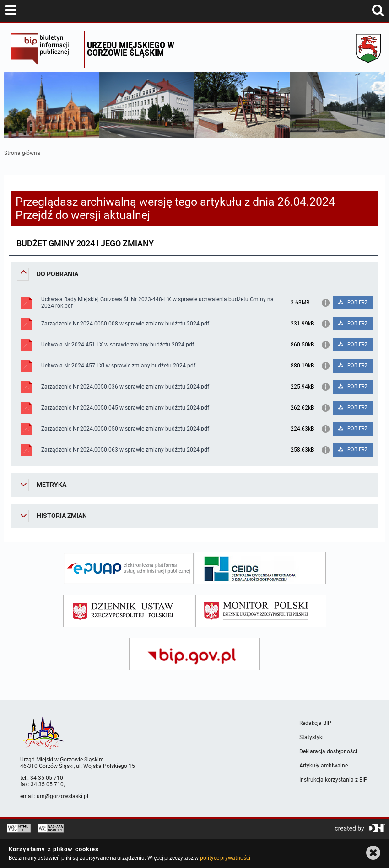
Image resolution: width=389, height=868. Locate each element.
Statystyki (311, 737)
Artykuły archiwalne (324, 766)
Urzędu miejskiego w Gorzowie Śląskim (131, 49)
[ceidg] (260, 568)
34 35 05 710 (47, 778)
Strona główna (22, 153)
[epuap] (129, 568)
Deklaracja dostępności (328, 751)
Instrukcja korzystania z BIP (333, 780)
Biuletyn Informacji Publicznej (45, 49)
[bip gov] (194, 654)
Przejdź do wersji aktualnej (83, 215)
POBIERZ (353, 302)
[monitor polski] (261, 611)
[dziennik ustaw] (129, 611)
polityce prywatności (225, 858)
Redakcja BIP (315, 723)
